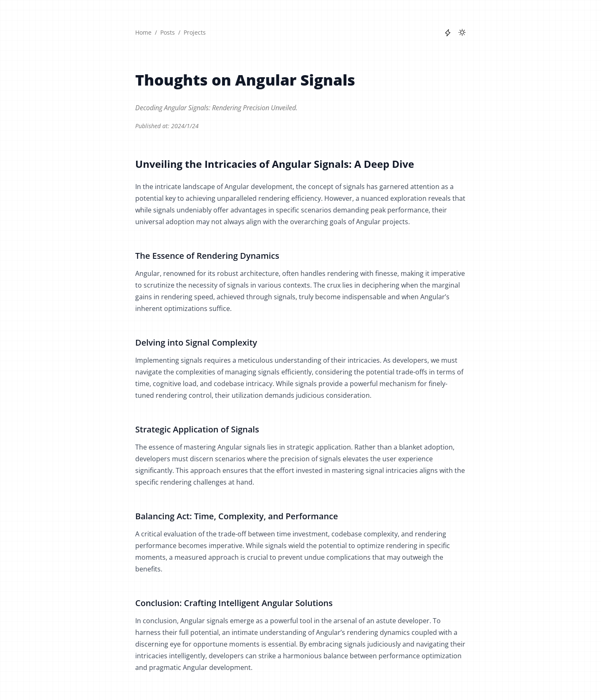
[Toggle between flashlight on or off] (448, 33)
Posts (168, 32)
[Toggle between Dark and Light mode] (462, 33)
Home (143, 32)
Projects (195, 32)
